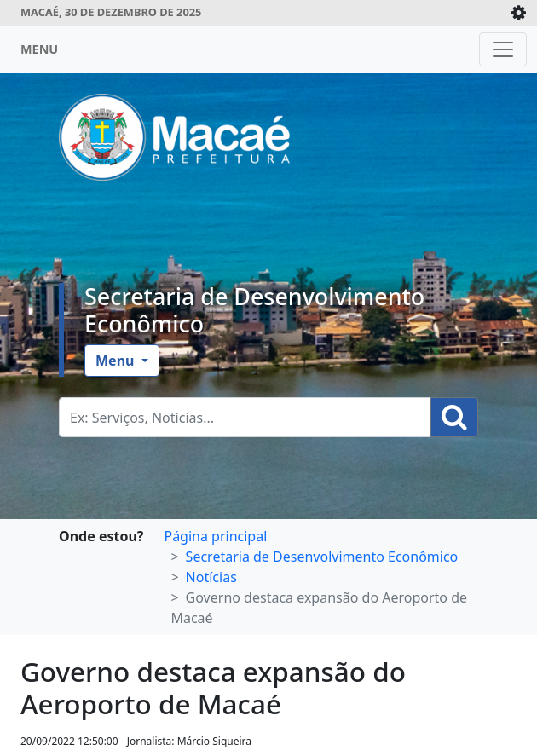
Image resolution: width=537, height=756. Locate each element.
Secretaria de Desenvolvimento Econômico (254, 310)
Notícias (211, 577)
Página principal (215, 536)
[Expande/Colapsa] (519, 13)
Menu (117, 361)
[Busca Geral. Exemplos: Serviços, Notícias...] (245, 417)
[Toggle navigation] (503, 49)
